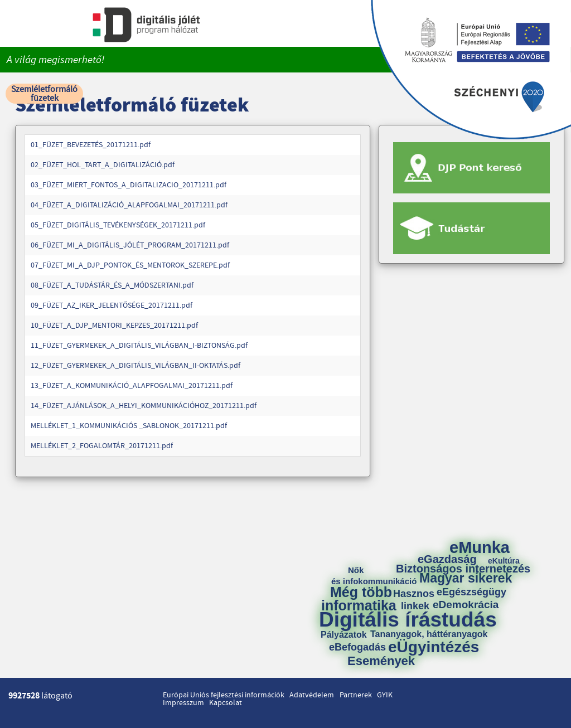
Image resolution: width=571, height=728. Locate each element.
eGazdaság (447, 559)
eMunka (480, 548)
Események (381, 661)
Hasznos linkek (418, 600)
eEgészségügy (471, 592)
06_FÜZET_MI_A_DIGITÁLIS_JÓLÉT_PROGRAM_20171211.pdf (130, 245)
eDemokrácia (466, 605)
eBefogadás (357, 647)
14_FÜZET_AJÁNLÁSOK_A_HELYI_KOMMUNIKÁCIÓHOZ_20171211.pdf (144, 406)
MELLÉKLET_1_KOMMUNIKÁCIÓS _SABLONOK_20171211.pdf (129, 426)
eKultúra (504, 561)
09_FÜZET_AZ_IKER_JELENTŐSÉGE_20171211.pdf (112, 305)
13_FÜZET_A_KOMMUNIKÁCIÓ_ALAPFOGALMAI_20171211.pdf (132, 386)
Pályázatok (344, 635)
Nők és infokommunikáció (374, 576)
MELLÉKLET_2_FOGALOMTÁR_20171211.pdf (102, 446)
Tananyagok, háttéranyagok (429, 634)
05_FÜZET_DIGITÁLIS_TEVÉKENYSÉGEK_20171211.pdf (118, 225)
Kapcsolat (226, 703)
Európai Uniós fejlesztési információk (224, 695)
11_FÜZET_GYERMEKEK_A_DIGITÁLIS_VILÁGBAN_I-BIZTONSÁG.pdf (139, 346)
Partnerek (356, 695)
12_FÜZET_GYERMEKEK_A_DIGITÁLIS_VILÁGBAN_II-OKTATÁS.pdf (136, 366)
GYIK (385, 695)
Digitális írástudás (408, 620)
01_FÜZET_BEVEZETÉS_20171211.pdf (91, 145)
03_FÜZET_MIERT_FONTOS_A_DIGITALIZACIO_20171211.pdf (129, 185)
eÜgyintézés (434, 647)
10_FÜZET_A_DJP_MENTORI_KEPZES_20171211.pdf (114, 326)
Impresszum (183, 703)
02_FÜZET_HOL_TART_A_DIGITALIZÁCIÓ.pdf (103, 165)
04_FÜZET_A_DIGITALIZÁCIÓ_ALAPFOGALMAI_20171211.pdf (129, 205)
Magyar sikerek (466, 578)
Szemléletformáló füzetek (44, 94)
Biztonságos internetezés (463, 569)
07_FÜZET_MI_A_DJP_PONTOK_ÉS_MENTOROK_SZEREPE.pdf (130, 265)
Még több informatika (359, 599)
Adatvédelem (312, 695)
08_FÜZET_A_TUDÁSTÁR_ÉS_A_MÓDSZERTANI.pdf (112, 285)
